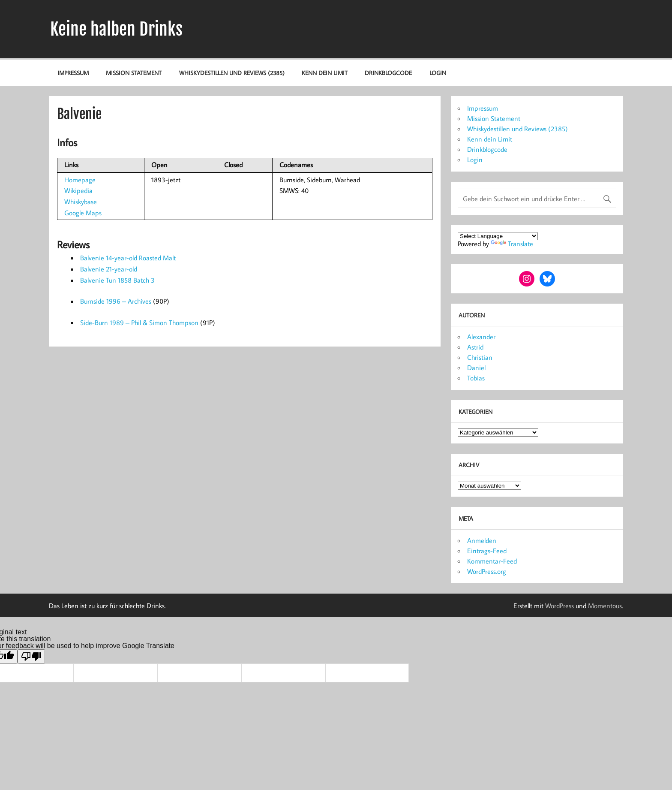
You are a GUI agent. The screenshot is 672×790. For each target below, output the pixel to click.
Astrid (475, 347)
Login (438, 73)
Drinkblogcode (388, 73)
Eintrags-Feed (487, 551)
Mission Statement (134, 73)
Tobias (476, 378)
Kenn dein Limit (325, 73)
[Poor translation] (31, 656)
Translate (512, 244)
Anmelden (482, 540)
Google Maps (83, 213)
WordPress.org (487, 571)
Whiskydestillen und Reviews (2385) (232, 73)
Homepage (80, 180)
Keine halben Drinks (116, 29)
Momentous (605, 606)
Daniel (476, 368)
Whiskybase (81, 202)
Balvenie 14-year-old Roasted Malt (128, 258)
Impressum (73, 73)
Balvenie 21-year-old (109, 269)
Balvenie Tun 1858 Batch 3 (117, 280)
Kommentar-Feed (492, 561)
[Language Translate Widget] (498, 236)
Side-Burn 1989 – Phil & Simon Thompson (139, 323)
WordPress (559, 606)
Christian (480, 357)
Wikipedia (78, 190)
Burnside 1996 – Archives (116, 301)
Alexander (481, 337)
